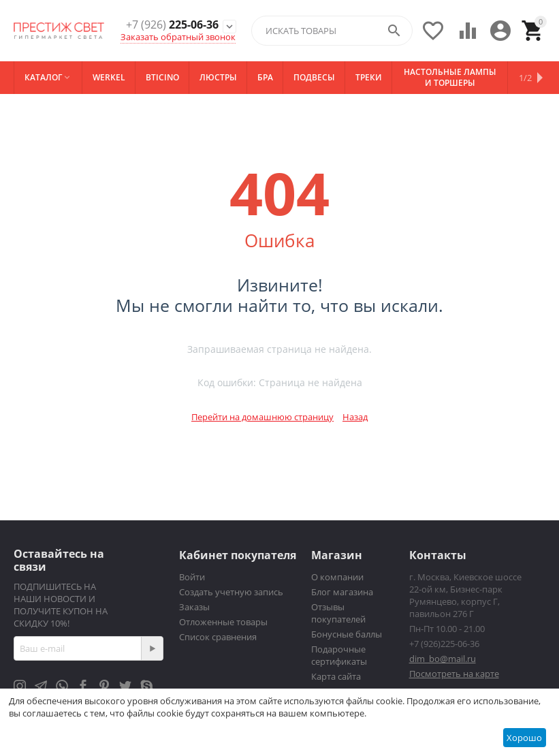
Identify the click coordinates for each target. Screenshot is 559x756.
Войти (192, 577)
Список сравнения (218, 637)
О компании (337, 577)
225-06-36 (172, 25)
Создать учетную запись (231, 592)
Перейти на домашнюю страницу (262, 417)
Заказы (194, 607)
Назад (355, 417)
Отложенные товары (223, 622)
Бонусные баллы (347, 634)
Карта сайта (336, 676)
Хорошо (524, 738)
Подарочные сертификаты (339, 655)
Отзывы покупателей (338, 613)
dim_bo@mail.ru (443, 659)
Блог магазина (342, 592)
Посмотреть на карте (454, 674)
